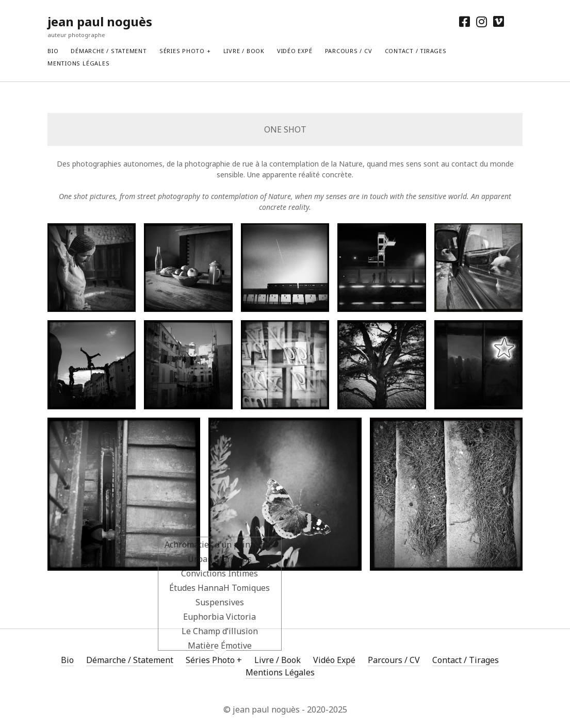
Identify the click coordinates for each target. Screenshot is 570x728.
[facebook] (465, 21)
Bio (53, 51)
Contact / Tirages (416, 51)
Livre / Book (244, 51)
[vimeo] (499, 21)
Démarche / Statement (109, 51)
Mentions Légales (78, 63)
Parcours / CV (349, 51)
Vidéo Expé (295, 51)
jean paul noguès (100, 21)
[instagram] (482, 21)
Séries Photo (182, 51)
